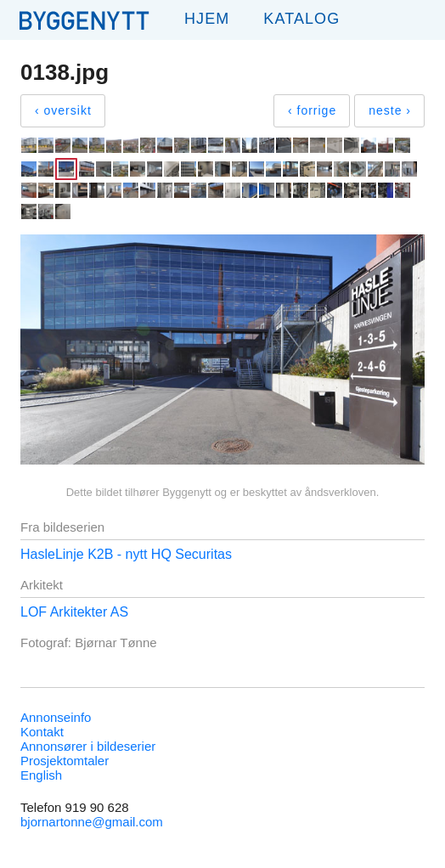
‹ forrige (312, 110)
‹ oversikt (63, 110)
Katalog (301, 19)
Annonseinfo (56, 717)
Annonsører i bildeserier (88, 746)
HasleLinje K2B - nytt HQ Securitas (126, 554)
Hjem (207, 19)
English (41, 775)
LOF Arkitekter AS (74, 612)
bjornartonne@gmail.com (92, 822)
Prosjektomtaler (65, 761)
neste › (390, 110)
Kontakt (42, 732)
